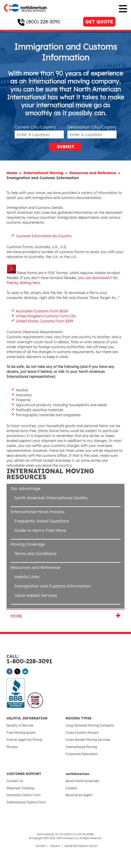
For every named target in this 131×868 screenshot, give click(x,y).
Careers (71, 788)
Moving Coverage (28, 544)
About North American (82, 781)
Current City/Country (35, 127)
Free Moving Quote (21, 733)
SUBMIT (66, 147)
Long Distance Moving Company (90, 725)
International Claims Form (26, 802)
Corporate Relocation (82, 754)
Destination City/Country (92, 127)
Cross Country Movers (82, 733)
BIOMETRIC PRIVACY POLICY (81, 846)
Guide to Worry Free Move (40, 530)
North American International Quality (51, 498)
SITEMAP (41, 846)
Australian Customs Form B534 (42, 311)
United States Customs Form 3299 (44, 321)
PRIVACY (55, 846)
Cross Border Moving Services (88, 740)
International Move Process (37, 512)
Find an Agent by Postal (24, 740)
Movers (12, 747)
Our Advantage (25, 488)
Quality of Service (20, 725)
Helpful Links (27, 577)
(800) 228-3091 (43, 22)
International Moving (44, 173)
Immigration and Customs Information (53, 586)
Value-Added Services (36, 595)
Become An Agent (79, 795)
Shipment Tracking (20, 788)
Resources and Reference (93, 173)
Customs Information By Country (44, 236)
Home (12, 173)
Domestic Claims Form (24, 795)
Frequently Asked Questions (42, 521)
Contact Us (15, 781)
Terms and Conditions (35, 553)
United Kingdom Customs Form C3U (46, 316)
